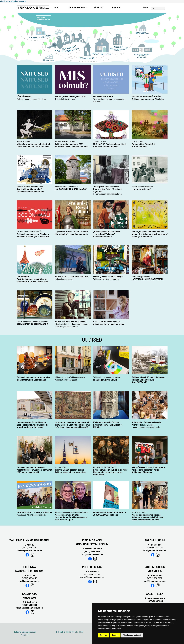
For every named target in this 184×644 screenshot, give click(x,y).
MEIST (57, 8)
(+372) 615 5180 (29, 548)
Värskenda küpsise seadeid (13, 1)
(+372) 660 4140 (29, 578)
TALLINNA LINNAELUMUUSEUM (29, 540)
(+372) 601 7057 (155, 578)
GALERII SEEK (155, 594)
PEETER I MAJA (92, 567)
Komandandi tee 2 (92, 549)
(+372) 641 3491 (29, 605)
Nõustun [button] (104, 635)
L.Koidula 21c (155, 576)
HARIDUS (116, 8)
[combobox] (158, 8)
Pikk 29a (29, 576)
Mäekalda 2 (92, 572)
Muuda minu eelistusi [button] (132, 635)
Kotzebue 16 (29, 602)
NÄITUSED (98, 8)
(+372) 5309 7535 (155, 601)
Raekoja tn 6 (155, 545)
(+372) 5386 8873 (92, 552)
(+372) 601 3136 (92, 574)
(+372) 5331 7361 (155, 548)
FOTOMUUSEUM (155, 540)
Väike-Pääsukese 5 (155, 598)
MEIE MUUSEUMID (77, 8)
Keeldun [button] (115, 635)
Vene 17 (29, 545)
